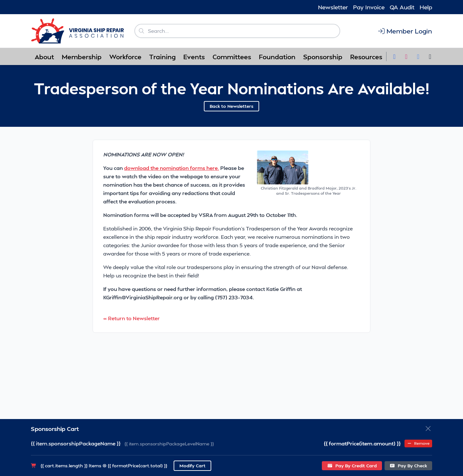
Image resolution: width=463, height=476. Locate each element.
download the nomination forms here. (172, 168)
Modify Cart (192, 466)
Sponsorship (323, 57)
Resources (366, 57)
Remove (418, 443)
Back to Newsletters (232, 106)
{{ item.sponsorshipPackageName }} (76, 443)
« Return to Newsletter (132, 318)
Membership (82, 57)
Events (194, 57)
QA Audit (402, 7)
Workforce (125, 57)
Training (162, 57)
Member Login (405, 31)
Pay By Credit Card (352, 466)
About (44, 57)
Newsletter (333, 7)
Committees (232, 57)
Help (426, 7)
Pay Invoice (369, 7)
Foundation (277, 57)
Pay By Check (409, 466)
